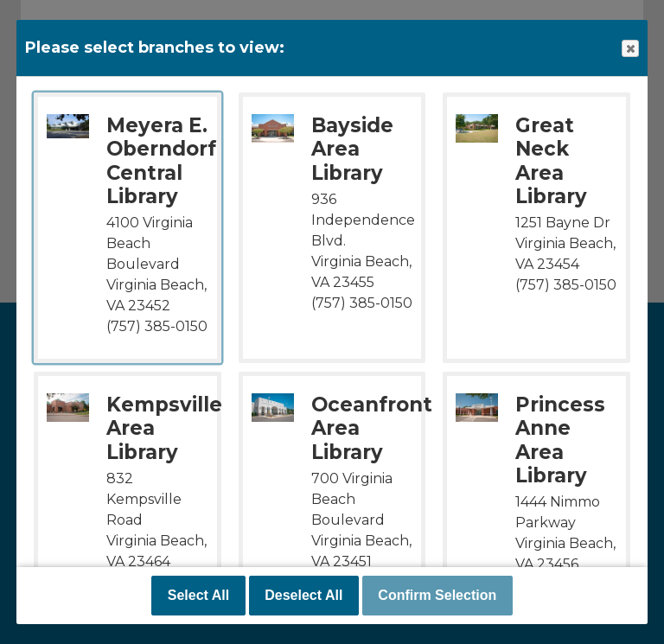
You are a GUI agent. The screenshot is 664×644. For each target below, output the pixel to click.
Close (629, 49)
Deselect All (303, 595)
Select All (198, 595)
